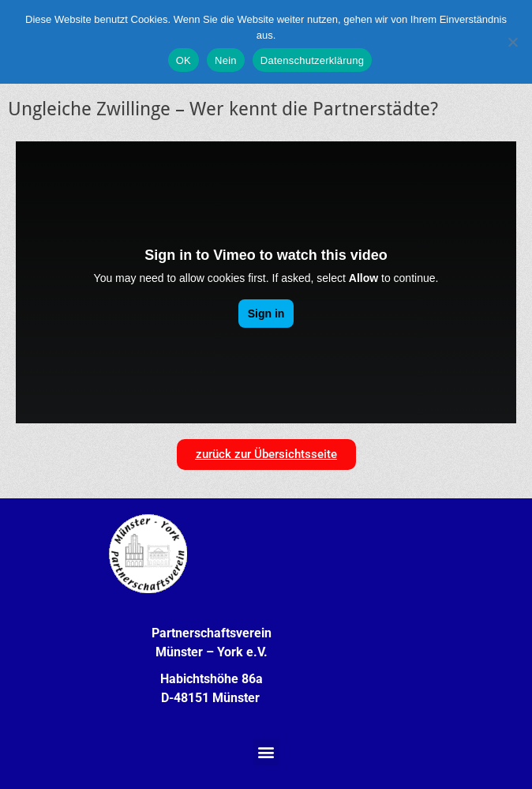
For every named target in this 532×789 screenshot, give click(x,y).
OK (184, 60)
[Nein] (512, 42)
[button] (266, 752)
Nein (226, 60)
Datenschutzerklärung (312, 60)
